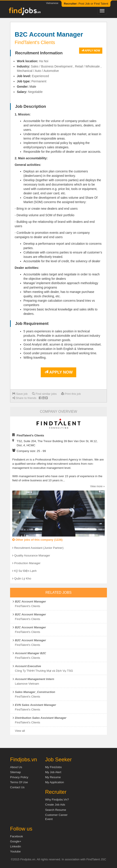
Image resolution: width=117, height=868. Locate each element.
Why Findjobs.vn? (57, 800)
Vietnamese (52, 3)
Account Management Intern (35, 679)
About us (16, 767)
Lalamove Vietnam (27, 684)
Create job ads (55, 805)
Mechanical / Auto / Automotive (38, 71)
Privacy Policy (19, 777)
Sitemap (15, 772)
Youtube (15, 851)
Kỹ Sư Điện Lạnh (25, 571)
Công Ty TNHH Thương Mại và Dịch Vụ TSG (44, 671)
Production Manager (27, 563)
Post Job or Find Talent (86, 4)
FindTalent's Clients (27, 606)
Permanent (39, 81)
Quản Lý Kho (23, 578)
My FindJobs (53, 767)
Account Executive (28, 666)
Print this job (71, 394)
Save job (20, 394)
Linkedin (16, 846)
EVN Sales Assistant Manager (35, 705)
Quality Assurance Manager (32, 555)
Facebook (17, 836)
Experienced (41, 76)
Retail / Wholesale (87, 66)
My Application (55, 782)
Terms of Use (19, 782)
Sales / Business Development (52, 66)
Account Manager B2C (30, 653)
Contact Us (17, 787)
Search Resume (56, 810)
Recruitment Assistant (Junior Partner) (39, 548)
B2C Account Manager (30, 601)
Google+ (16, 841)
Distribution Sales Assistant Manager (41, 718)
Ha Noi (44, 61)
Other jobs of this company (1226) (37, 540)
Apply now (91, 51)
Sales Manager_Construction (35, 692)
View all (20, 731)
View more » (97, 486)
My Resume (53, 777)
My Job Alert (53, 772)
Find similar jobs (44, 394)
